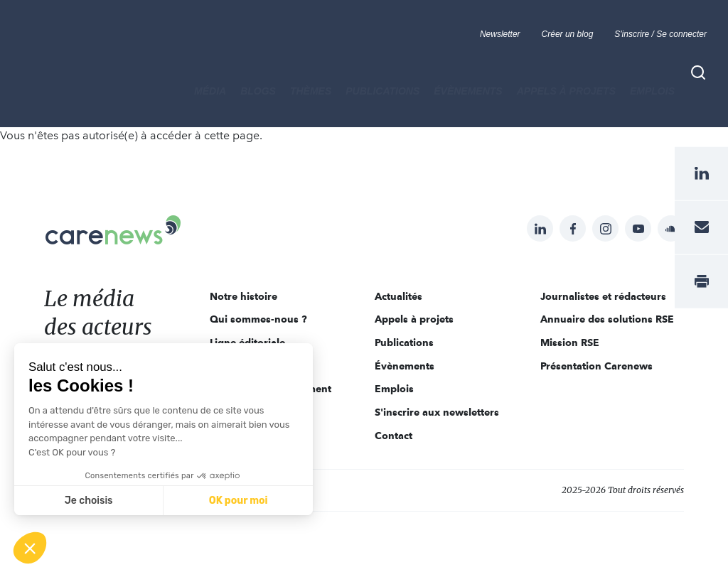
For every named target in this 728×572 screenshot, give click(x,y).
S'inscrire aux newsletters (437, 412)
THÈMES (311, 91)
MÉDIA (210, 91)
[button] (30, 548)
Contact (394, 436)
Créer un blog (568, 34)
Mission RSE (570, 342)
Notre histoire (243, 296)
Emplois (652, 91)
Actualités (398, 296)
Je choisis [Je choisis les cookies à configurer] (89, 501)
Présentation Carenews (596, 366)
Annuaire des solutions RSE (607, 319)
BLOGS (258, 91)
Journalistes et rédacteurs (603, 296)
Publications (382, 91)
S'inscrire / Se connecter (660, 34)
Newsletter (500, 34)
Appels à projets (566, 91)
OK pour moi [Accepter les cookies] (239, 501)
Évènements (468, 91)
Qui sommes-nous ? (258, 319)
